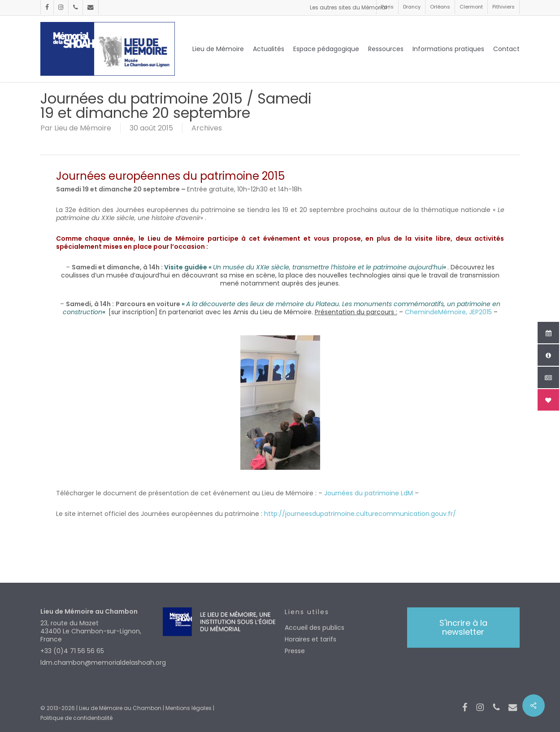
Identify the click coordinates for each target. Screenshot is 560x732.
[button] (463, 628)
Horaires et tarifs (310, 639)
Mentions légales (189, 708)
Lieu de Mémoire (83, 128)
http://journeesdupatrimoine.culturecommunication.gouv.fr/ (359, 514)
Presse (295, 651)
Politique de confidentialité (76, 718)
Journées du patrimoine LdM (369, 493)
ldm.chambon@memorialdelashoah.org (97, 663)
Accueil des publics (315, 628)
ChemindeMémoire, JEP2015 (448, 312)
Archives (207, 128)
